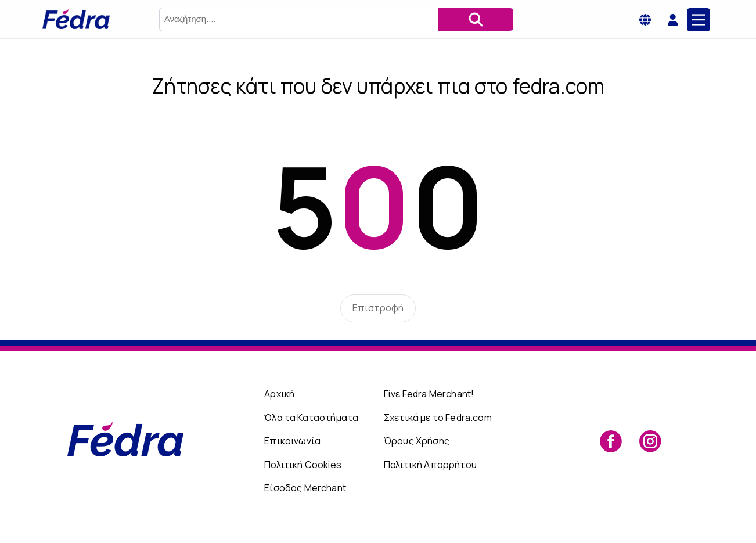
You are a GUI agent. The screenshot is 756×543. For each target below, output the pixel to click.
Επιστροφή (378, 308)
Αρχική (279, 394)
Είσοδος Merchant (305, 488)
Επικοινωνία (292, 441)
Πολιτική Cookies (303, 465)
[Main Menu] (699, 20)
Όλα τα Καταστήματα (311, 418)
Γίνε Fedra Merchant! (429, 394)
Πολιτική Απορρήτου (430, 465)
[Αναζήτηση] (476, 19)
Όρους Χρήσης (417, 441)
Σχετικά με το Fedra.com (438, 418)
